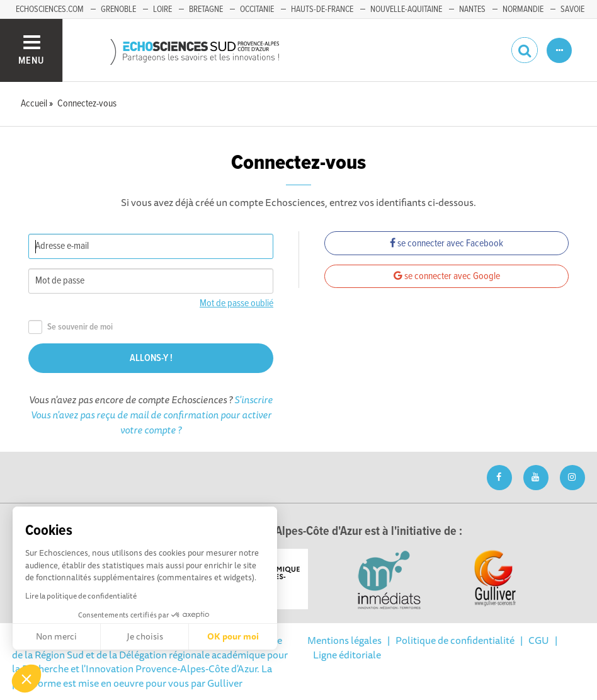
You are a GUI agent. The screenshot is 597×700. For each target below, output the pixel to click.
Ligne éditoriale (347, 655)
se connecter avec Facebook (446, 244)
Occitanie (257, 9)
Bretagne (206, 9)
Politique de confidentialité (455, 640)
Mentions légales (344, 640)
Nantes (472, 9)
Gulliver (225, 683)
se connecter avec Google (447, 276)
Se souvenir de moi (71, 327)
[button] (26, 679)
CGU (539, 640)
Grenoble (118, 9)
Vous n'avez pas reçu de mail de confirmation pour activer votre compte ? (151, 422)
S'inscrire (253, 399)
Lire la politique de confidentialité (81, 596)
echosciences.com (50, 9)
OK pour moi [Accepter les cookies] (233, 636)
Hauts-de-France (322, 9)
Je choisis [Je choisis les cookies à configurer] (145, 636)
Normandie (523, 9)
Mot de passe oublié (236, 303)
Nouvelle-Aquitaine (406, 9)
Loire (162, 9)
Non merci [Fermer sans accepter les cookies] (56, 636)
